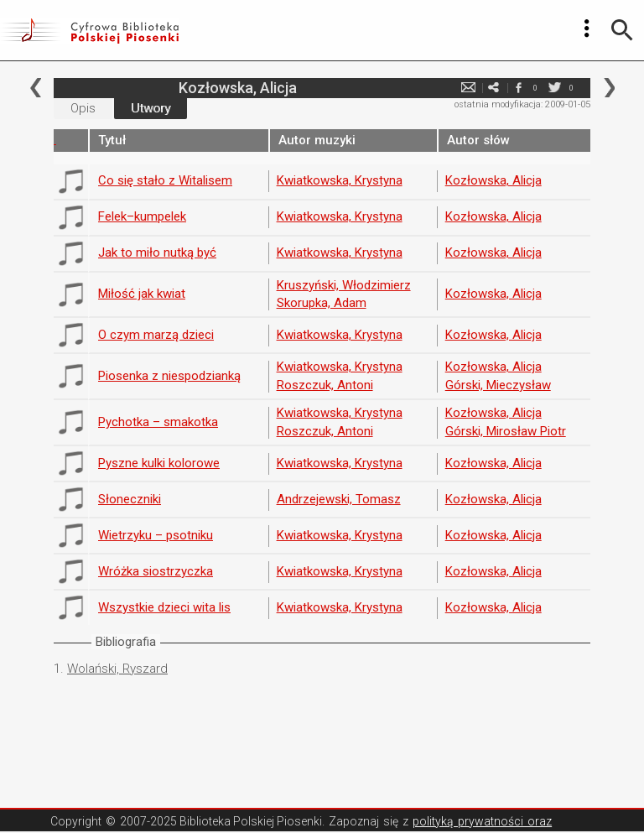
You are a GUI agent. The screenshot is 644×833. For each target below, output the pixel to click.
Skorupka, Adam (322, 303)
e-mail (468, 88)
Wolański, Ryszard (117, 669)
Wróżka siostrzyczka (156, 571)
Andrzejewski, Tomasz (339, 499)
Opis (83, 108)
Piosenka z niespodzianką (169, 376)
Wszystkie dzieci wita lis (164, 607)
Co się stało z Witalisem (165, 180)
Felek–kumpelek (142, 216)
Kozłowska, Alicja (493, 180)
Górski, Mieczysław (498, 385)
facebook (518, 88)
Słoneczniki (130, 499)
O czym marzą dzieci (156, 335)
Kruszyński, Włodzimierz (344, 285)
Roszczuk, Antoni (325, 385)
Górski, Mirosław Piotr (506, 431)
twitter (554, 88)
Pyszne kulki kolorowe (159, 463)
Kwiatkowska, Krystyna (340, 180)
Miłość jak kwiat (142, 294)
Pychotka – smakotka (158, 422)
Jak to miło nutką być (157, 253)
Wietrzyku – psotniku (156, 535)
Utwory (151, 108)
